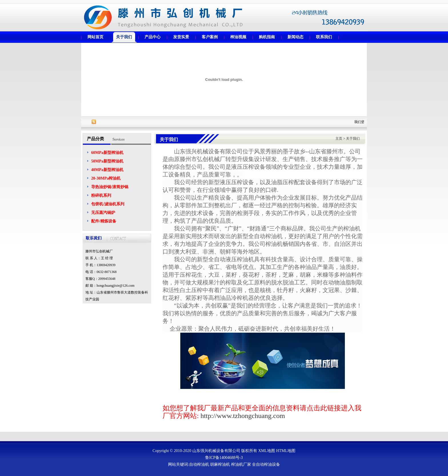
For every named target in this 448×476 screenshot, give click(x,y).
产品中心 (153, 37)
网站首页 (95, 37)
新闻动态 (295, 37)
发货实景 (181, 37)
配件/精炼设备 (104, 221)
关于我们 (124, 37)
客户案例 (210, 37)
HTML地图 (286, 451)
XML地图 (267, 451)
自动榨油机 (199, 464)
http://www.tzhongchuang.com (243, 416)
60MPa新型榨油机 (107, 153)
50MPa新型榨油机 (107, 161)
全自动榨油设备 (266, 464)
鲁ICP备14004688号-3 (224, 458)
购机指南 (267, 37)
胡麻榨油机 (220, 464)
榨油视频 (238, 37)
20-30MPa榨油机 (106, 178)
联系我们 (324, 37)
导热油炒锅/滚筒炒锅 (110, 187)
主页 (339, 138)
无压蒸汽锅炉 (103, 213)
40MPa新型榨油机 (107, 170)
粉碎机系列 (101, 195)
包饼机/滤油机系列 (108, 204)
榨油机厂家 (241, 464)
